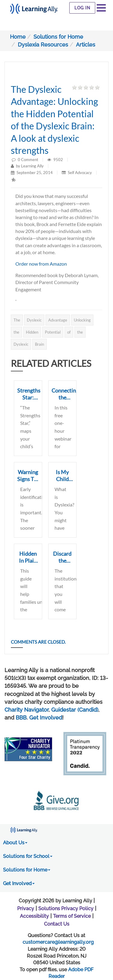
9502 (59, 160)
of (69, 332)
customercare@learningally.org (58, 942)
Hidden (32, 332)
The (17, 320)
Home (18, 37)
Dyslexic (34, 320)
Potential (53, 332)
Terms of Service (72, 916)
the (16, 332)
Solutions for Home (58, 37)
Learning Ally (32, 166)
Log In (82, 8)
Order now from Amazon (41, 264)
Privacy (26, 909)
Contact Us (57, 924)
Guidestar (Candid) (75, 710)
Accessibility (34, 916)
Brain (39, 344)
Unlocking (82, 320)
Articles (86, 45)
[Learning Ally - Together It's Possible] (34, 7)
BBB (21, 718)
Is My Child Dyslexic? (63, 479)
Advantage (58, 320)
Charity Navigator (27, 710)
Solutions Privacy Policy (66, 909)
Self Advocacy (80, 173)
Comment (30, 160)
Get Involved (46, 718)
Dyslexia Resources (43, 45)
